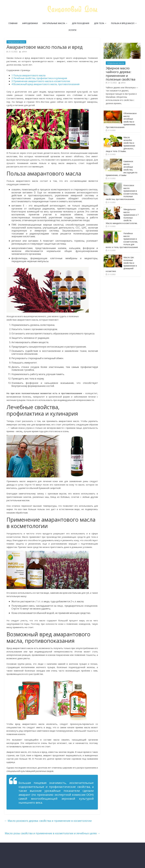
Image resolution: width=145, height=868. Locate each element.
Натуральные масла (54, 23)
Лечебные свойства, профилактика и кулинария (39, 78)
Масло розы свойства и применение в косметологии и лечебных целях (52, 833)
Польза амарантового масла (28, 75)
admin (24, 52)
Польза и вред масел (123, 23)
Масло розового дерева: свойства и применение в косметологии (48, 821)
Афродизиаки (30, 23)
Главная (13, 23)
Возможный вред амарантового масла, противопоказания (45, 84)
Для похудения (81, 23)
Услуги (72, 30)
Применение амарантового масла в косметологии (41, 81)
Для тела (99, 23)
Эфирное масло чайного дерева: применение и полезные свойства (121, 74)
